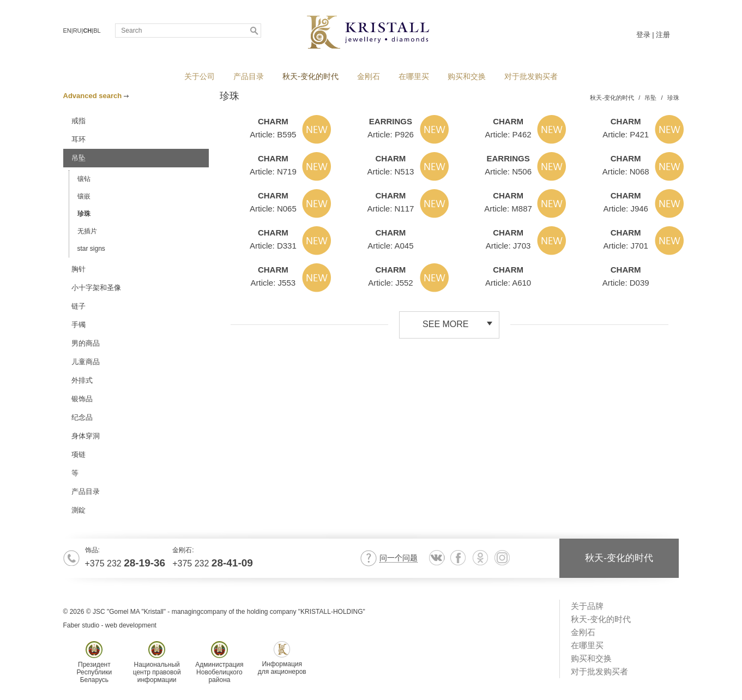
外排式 (82, 380)
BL (97, 31)
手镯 (79, 325)
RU (77, 31)
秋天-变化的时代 (310, 76)
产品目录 (249, 76)
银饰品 (82, 399)
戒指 (79, 121)
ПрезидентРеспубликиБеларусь (95, 662)
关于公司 (200, 76)
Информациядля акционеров (282, 658)
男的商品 (86, 343)
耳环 (79, 139)
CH (87, 31)
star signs (91, 249)
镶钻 (84, 179)
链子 (79, 306)
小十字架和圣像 (96, 288)
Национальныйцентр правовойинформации (157, 662)
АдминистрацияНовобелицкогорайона (219, 662)
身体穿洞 (86, 436)
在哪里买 (414, 76)
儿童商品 (86, 362)
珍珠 (84, 214)
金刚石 (369, 76)
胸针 (79, 269)
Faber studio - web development (110, 625)
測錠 (79, 510)
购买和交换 (467, 76)
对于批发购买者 (531, 76)
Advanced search (96, 96)
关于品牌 (587, 606)
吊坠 (79, 158)
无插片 (87, 231)
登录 (643, 35)
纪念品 (82, 417)
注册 (663, 35)
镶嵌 (84, 196)
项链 (79, 454)
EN (67, 31)
